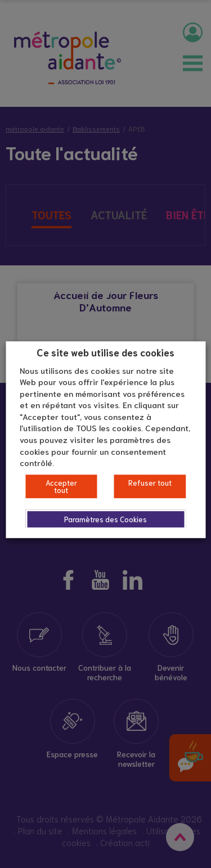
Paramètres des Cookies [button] (105, 519)
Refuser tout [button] (150, 483)
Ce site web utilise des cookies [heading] (105, 352)
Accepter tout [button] (61, 486)
